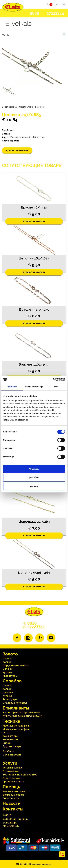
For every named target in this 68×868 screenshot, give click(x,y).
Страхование (11, 771)
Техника (11, 721)
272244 (55, 13)
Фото (6, 732)
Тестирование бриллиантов (20, 775)
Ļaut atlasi (34, 478)
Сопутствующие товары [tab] (32, 165)
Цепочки (8, 669)
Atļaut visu (34, 469)
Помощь (11, 787)
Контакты (13, 809)
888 (34, 13)
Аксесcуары (10, 676)
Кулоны (7, 672)
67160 (11, 819)
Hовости (12, 803)
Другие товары (12, 746)
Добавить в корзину (17, 150)
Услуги (10, 763)
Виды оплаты (11, 798)
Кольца (7, 662)
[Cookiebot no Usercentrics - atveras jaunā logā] (53, 379)
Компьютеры (11, 736)
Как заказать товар (15, 791)
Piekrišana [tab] (12, 387)
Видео (7, 743)
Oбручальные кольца (16, 665)
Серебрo (12, 681)
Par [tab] (56, 387)
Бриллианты (16, 708)
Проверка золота (13, 781)
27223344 (23, 819)
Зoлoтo (10, 654)
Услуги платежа (12, 768)
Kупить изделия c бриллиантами (22, 716)
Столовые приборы (15, 703)
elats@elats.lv (11, 826)
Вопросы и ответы (14, 795)
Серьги (7, 658)
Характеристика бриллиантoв (21, 713)
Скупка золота (12, 778)
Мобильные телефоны (16, 726)
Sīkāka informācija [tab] (34, 387)
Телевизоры (10, 739)
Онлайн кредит (12, 755)
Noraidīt (34, 486)
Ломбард (8, 751)
